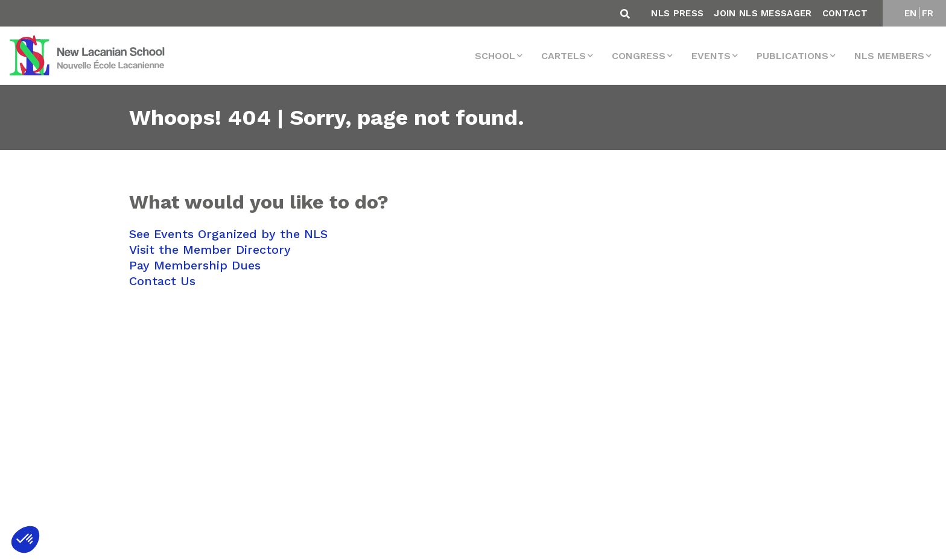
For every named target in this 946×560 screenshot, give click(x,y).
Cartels (563, 56)
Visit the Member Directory (210, 250)
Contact (845, 13)
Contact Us (162, 281)
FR (928, 13)
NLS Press (677, 13)
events (711, 56)
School (495, 56)
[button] (25, 540)
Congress (639, 56)
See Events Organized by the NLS (228, 234)
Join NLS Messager (763, 13)
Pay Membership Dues (195, 265)
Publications (792, 56)
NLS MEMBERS (889, 56)
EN (911, 13)
